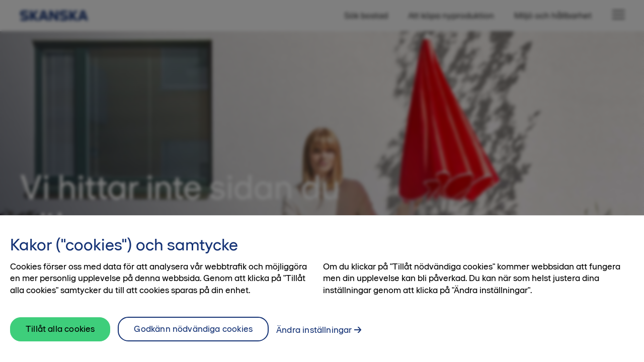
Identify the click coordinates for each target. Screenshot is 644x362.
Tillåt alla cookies (60, 333)
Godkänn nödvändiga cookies (193, 333)
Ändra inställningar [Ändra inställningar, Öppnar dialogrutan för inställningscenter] (314, 334)
